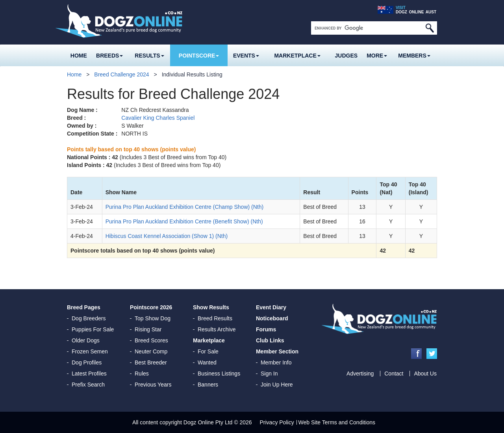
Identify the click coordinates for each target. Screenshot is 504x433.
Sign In (269, 374)
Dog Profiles (87, 362)
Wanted (207, 362)
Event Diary (271, 307)
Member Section (277, 351)
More (377, 56)
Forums (266, 329)
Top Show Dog (153, 318)
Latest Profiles (89, 374)
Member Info (276, 362)
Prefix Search (88, 385)
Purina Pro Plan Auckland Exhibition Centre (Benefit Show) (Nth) (184, 221)
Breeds (109, 56)
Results (149, 56)
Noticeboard (272, 318)
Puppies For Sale (93, 329)
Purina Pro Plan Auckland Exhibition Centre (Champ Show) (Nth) (185, 207)
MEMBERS (414, 56)
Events (246, 56)
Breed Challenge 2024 (121, 74)
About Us (425, 374)
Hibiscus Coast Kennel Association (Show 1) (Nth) (167, 236)
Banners (208, 385)
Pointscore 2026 (151, 307)
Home (79, 56)
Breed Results (215, 318)
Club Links (270, 340)
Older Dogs (86, 340)
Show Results (211, 307)
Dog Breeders (89, 318)
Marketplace (297, 56)
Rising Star (148, 329)
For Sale (208, 351)
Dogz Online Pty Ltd (208, 422)
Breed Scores (151, 340)
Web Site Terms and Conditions (337, 422)
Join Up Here (277, 385)
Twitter (432, 354)
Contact (394, 374)
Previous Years (153, 385)
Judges (346, 56)
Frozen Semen (90, 351)
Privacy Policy (277, 422)
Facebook (416, 354)
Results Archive (217, 329)
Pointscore (199, 56)
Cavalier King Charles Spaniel (158, 118)
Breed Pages (84, 307)
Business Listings (219, 374)
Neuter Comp (151, 351)
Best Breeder (151, 362)
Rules (142, 374)
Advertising (360, 374)
